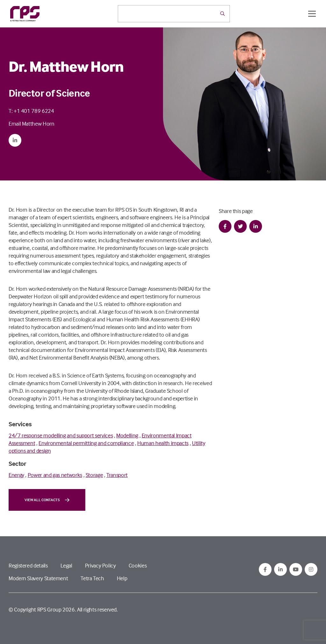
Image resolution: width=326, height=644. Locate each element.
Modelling (127, 435)
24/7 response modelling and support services (61, 435)
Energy (16, 475)
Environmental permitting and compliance (86, 443)
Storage (94, 475)
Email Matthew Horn (32, 124)
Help (122, 578)
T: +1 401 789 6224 (31, 111)
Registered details (28, 565)
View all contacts (47, 500)
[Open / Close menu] (312, 14)
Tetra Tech (92, 578)
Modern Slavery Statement (38, 578)
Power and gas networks (55, 475)
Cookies (138, 565)
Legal (66, 565)
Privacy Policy (100, 565)
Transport (117, 475)
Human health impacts (163, 443)
